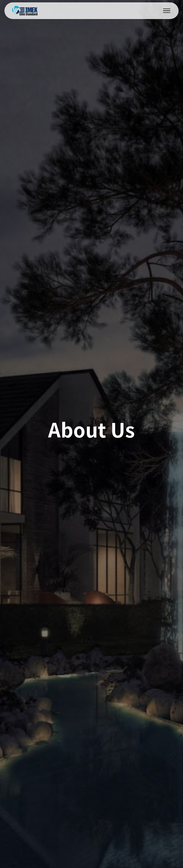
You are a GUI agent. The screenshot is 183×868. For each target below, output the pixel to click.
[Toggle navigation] (167, 11)
